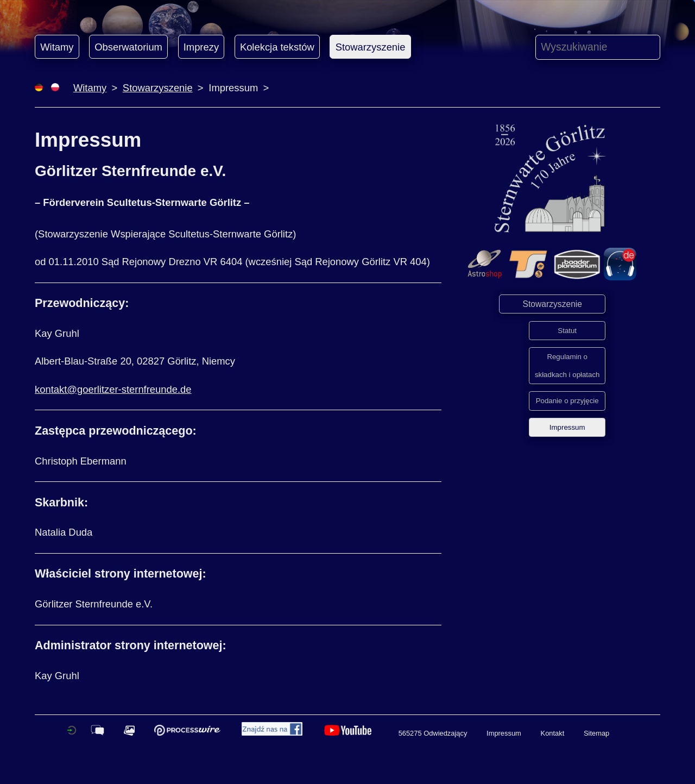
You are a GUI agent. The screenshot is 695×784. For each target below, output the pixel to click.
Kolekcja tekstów (277, 47)
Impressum (567, 427)
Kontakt (553, 733)
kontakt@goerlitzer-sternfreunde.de (113, 389)
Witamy (57, 47)
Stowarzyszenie (371, 47)
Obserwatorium (128, 47)
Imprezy (201, 47)
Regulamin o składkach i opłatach (567, 366)
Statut (567, 331)
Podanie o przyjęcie (567, 401)
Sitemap (596, 733)
